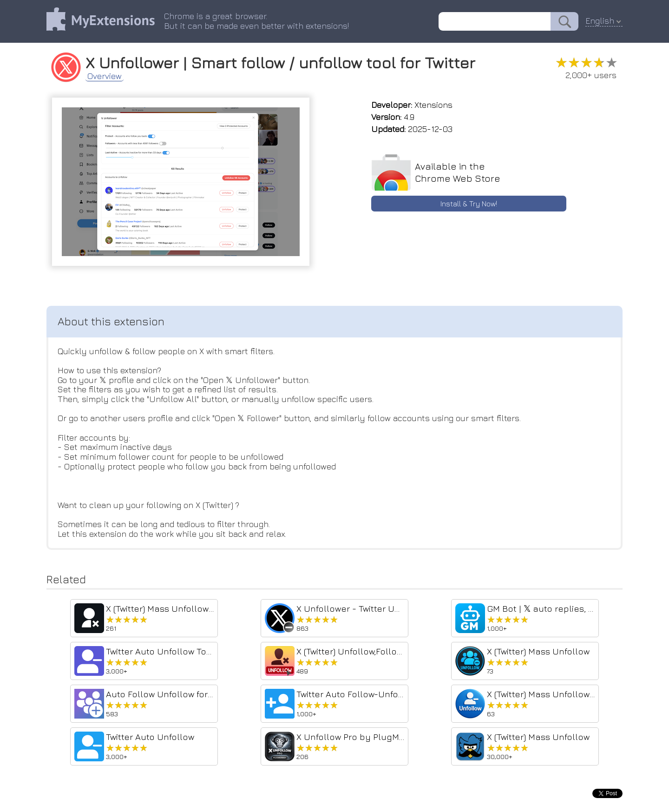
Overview (105, 76)
